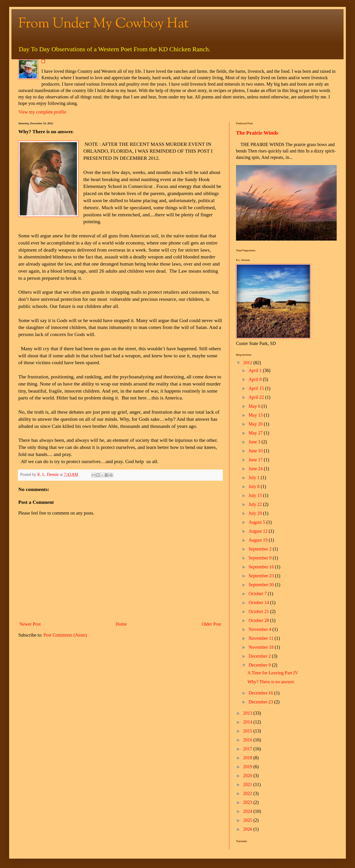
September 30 (262, 585)
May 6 (255, 406)
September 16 (262, 567)
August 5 (257, 522)
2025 (248, 820)
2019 (248, 767)
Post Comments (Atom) (65, 635)
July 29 (256, 513)
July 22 (256, 504)
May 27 (256, 433)
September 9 (261, 558)
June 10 (256, 451)
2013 (248, 713)
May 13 (256, 415)
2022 (248, 793)
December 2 (260, 656)
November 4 (260, 629)
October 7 (258, 594)
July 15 (256, 495)
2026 (248, 829)
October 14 (259, 602)
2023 (248, 802)
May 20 (256, 424)
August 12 (259, 531)
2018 (248, 758)
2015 (248, 731)
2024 (248, 811)
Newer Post (30, 624)
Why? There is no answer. (271, 682)
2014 (248, 722)
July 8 (255, 486)
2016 (248, 740)
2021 (248, 784)
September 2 (261, 549)
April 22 (257, 397)
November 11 (262, 638)
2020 (248, 776)
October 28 (259, 620)
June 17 (256, 460)
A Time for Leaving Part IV (273, 673)
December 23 (261, 702)
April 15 (257, 388)
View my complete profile (42, 112)
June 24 (256, 469)
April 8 (256, 379)
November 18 (262, 647)
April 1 (256, 370)
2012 (248, 363)
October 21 (259, 611)
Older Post (211, 624)
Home (121, 624)
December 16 (261, 693)
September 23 (262, 576)
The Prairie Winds (257, 133)
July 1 (255, 477)
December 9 (260, 665)
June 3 (255, 442)
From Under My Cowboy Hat (104, 24)
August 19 (259, 540)
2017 (248, 749)
